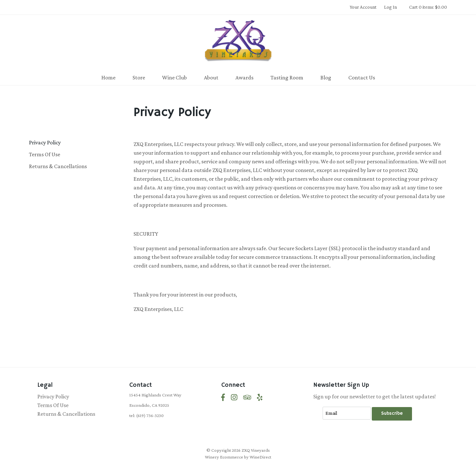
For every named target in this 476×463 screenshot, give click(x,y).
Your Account (363, 7)
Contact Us (362, 77)
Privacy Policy (45, 142)
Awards (244, 77)
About (211, 77)
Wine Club (174, 77)
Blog (326, 77)
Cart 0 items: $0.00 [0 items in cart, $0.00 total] (428, 7)
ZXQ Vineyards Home (238, 43)
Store (139, 77)
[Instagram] (234, 398)
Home (108, 77)
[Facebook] (223, 398)
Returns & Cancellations (58, 166)
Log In (390, 7)
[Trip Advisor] (247, 398)
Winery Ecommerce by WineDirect (238, 457)
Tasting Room (287, 77)
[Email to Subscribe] (347, 413)
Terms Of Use (45, 154)
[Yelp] (260, 398)
